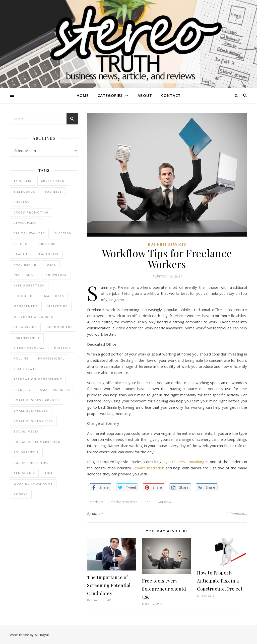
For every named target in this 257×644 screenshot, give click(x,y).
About (145, 95)
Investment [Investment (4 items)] (25, 275)
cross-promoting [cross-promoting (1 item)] (31, 212)
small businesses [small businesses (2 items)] (31, 411)
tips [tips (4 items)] (49, 473)
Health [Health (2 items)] (20, 254)
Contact (171, 95)
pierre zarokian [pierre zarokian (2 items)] (29, 348)
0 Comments (237, 514)
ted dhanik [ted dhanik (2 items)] (24, 473)
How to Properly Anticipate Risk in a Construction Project (220, 581)
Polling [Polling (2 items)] (21, 358)
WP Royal (42, 635)
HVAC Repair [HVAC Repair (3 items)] (25, 265)
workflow (164, 502)
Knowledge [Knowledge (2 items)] (56, 275)
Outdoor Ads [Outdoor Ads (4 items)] (60, 327)
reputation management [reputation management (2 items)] (38, 379)
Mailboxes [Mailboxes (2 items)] (54, 296)
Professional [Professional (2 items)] (51, 358)
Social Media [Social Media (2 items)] (26, 431)
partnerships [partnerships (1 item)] (27, 338)
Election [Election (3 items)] (63, 233)
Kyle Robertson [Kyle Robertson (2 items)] (29, 285)
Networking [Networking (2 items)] (25, 327)
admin (98, 513)
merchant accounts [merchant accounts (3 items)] (34, 317)
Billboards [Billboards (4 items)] (24, 192)
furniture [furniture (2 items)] (47, 244)
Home (83, 95)
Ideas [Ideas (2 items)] (51, 265)
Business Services (167, 244)
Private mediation (149, 468)
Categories (110, 95)
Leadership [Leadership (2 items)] (24, 296)
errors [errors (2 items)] (20, 244)
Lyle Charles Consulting (184, 462)
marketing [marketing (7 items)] (58, 306)
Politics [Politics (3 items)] (62, 348)
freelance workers (124, 502)
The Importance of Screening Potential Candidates (109, 585)
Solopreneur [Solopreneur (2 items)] (26, 452)
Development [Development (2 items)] (26, 223)
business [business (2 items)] (53, 192)
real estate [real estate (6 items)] (25, 369)
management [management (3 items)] (26, 306)
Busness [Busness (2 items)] (22, 202)
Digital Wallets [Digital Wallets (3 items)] (29, 233)
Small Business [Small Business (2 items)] (55, 390)
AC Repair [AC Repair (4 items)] (23, 181)
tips (147, 502)
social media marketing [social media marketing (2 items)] (37, 442)
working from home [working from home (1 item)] (33, 484)
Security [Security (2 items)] (22, 390)
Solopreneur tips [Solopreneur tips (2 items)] (31, 463)
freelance (97, 502)
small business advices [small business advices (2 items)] (37, 400)
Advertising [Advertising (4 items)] (53, 181)
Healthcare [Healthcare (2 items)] (48, 254)
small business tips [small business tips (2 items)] (33, 421)
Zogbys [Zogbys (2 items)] (21, 494)
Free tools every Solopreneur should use (164, 589)
